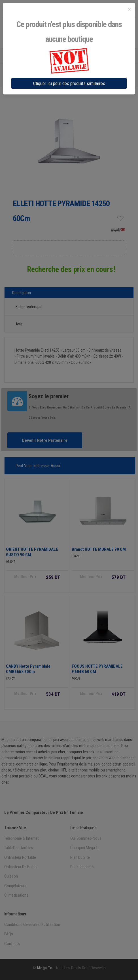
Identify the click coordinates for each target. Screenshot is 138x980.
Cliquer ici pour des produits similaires (69, 83)
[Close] (129, 10)
